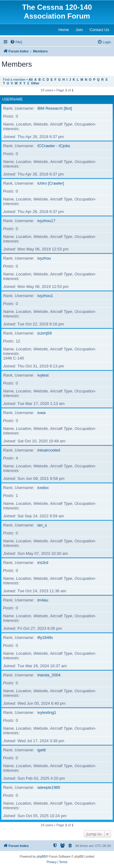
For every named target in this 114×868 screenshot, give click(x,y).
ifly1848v (45, 638)
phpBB (41, 857)
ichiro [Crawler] (51, 183)
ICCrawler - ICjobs (54, 146)
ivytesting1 (47, 712)
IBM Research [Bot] (55, 108)
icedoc (43, 488)
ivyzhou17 (46, 221)
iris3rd (43, 563)
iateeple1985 (49, 787)
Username (12, 99)
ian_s (42, 525)
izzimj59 (45, 333)
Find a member (14, 80)
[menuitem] (16, 42)
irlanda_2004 (49, 675)
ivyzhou (44, 258)
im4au (43, 600)
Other (35, 83)
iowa (41, 413)
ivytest (43, 375)
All (31, 80)
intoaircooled (49, 450)
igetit (42, 750)
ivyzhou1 (45, 296)
